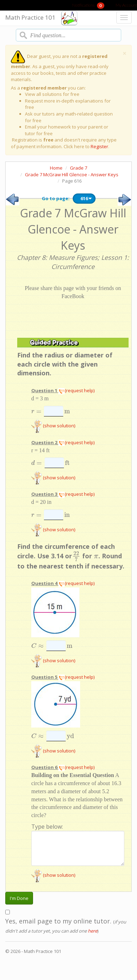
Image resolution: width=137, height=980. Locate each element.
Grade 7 (79, 168)
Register (99, 146)
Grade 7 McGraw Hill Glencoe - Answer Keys (72, 175)
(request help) (76, 390)
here (93, 931)
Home (56, 168)
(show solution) (53, 426)
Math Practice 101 (30, 17)
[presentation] (36, 411)
